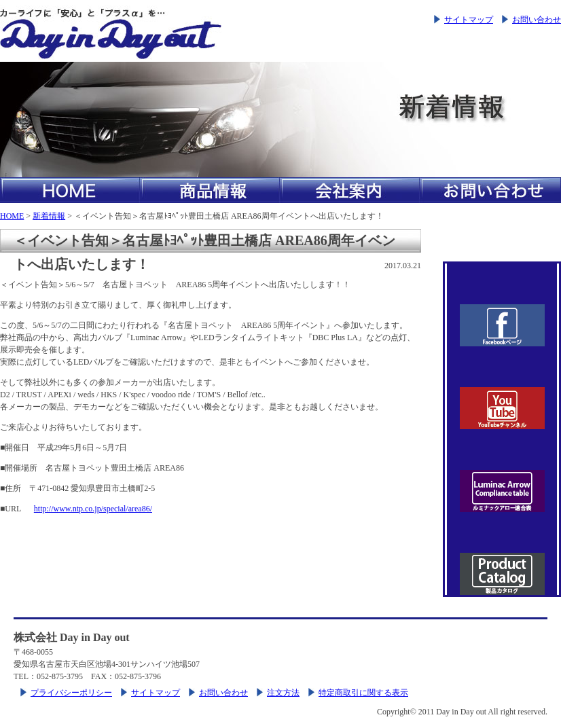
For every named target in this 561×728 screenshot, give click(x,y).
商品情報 (210, 190)
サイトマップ (469, 20)
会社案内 (350, 190)
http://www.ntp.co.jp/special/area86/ (93, 509)
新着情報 (49, 216)
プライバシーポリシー (71, 693)
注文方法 (283, 693)
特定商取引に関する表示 (363, 693)
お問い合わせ (537, 20)
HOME (70, 190)
